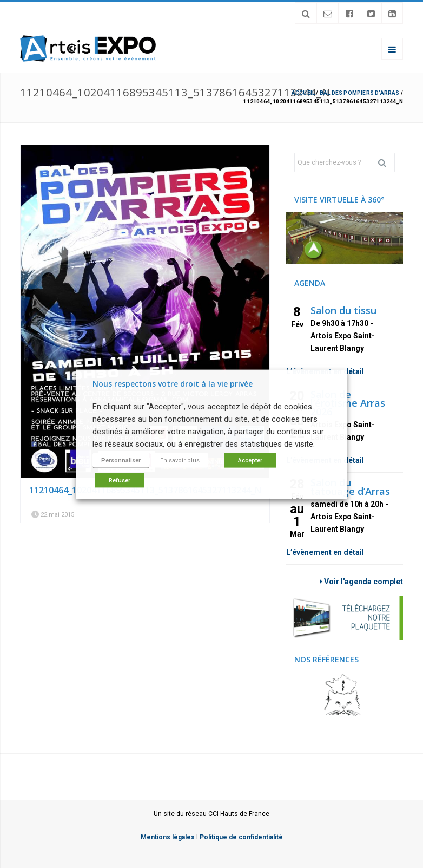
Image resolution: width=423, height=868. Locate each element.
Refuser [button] (120, 481)
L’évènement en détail (325, 552)
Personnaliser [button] (121, 461)
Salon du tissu (343, 310)
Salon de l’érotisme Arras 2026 (348, 403)
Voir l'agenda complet (361, 582)
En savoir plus (180, 461)
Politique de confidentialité (241, 837)
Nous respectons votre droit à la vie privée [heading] (173, 383)
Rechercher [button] (386, 162)
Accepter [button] (250, 461)
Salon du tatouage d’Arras (350, 487)
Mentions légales (168, 837)
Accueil (303, 93)
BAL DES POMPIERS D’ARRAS (360, 93)
